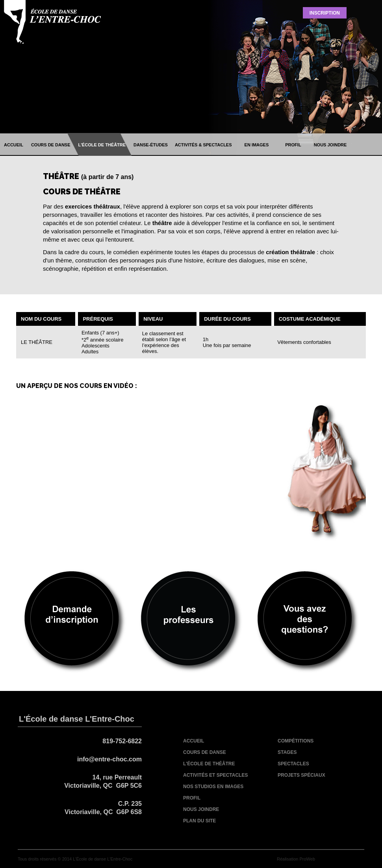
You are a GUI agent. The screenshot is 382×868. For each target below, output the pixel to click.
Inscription (325, 13)
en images (257, 145)
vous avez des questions (308, 621)
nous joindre (330, 145)
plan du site (199, 821)
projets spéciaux (301, 775)
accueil (14, 145)
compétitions (296, 741)
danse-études (151, 145)
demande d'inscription (74, 621)
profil (293, 145)
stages (287, 752)
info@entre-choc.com (109, 759)
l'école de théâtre (102, 145)
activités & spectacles (203, 145)
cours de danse (51, 145)
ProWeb (307, 859)
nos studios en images (213, 787)
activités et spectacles (215, 775)
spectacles (293, 764)
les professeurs (191, 621)
